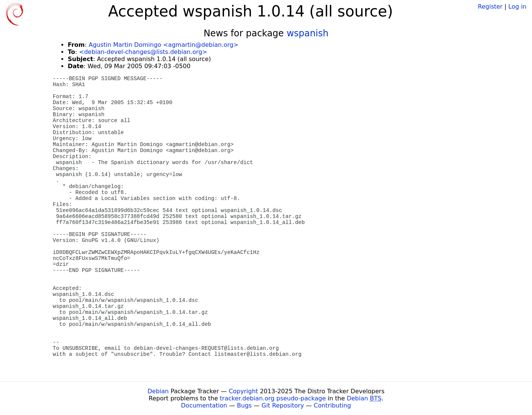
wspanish (308, 33)
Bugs (244, 405)
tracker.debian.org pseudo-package (273, 398)
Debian (158, 391)
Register (490, 7)
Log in (517, 7)
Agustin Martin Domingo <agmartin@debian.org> (163, 45)
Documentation (204, 405)
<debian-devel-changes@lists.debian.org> (143, 52)
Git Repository (283, 405)
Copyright (243, 391)
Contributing (333, 405)
